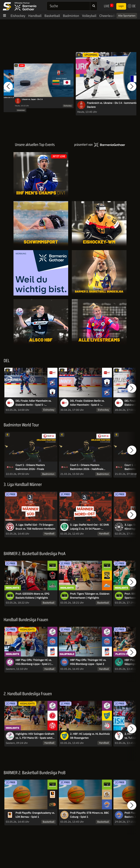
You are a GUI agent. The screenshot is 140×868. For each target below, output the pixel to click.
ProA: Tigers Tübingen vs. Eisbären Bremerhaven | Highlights (90, 596)
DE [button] (132, 6)
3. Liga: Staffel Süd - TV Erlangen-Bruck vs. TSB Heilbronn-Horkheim (35, 527)
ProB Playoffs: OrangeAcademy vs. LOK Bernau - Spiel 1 (35, 815)
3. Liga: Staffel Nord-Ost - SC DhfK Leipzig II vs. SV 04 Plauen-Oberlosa (90, 527)
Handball (35, 16)
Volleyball (89, 16)
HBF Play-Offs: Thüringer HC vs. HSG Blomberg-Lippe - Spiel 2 (88, 662)
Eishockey (18, 16)
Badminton (71, 16)
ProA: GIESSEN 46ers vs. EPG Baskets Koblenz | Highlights (32, 596)
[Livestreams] (99, 322)
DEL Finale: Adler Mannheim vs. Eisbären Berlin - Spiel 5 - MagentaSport (33, 403)
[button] (8, 86)
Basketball (52, 16)
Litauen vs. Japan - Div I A (32, 99)
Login (121, 6)
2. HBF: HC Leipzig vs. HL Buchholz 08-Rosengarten (90, 736)
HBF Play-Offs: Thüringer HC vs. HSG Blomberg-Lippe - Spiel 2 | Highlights (34, 662)
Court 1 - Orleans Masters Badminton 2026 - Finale (30, 467)
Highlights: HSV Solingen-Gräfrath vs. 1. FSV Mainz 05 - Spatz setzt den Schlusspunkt (35, 736)
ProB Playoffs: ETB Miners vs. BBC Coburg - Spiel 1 (89, 815)
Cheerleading (109, 16)
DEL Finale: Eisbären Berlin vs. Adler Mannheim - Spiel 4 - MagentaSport (87, 403)
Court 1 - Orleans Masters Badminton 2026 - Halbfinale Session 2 (87, 467)
